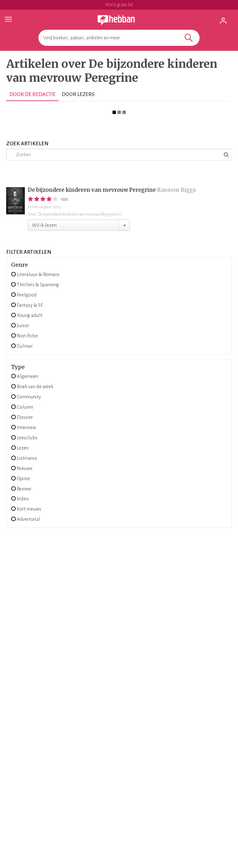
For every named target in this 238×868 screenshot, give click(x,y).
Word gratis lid (119, 5)
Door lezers (78, 94)
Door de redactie (32, 94)
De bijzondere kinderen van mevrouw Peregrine (92, 190)
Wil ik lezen (44, 225)
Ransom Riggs (176, 190)
